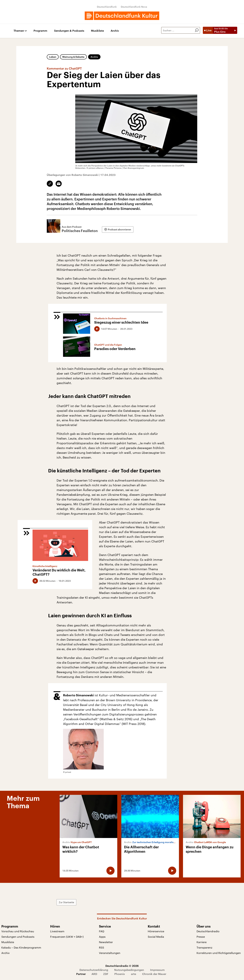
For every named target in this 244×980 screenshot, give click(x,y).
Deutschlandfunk (107, 7)
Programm (40, 31)
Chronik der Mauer (154, 974)
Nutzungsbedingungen (129, 970)
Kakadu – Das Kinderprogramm (21, 947)
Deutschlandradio (208, 931)
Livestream (57, 931)
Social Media (156, 937)
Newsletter (106, 942)
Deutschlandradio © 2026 (122, 966)
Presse (201, 937)
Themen (19, 31)
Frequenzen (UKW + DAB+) (67, 937)
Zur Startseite (66, 902)
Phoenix (120, 974)
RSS (101, 947)
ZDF (106, 974)
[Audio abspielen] (97, 329)
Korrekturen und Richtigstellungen (219, 953)
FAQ (102, 931)
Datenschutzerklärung (94, 970)
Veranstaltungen (110, 953)
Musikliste (97, 31)
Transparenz (204, 947)
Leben (53, 57)
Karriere (202, 942)
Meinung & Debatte (73, 57)
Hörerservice (156, 931)
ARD (94, 974)
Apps (102, 937)
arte (134, 974)
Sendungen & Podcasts (69, 31)
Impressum (157, 970)
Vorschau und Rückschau (18, 931)
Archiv (115, 31)
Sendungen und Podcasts (18, 937)
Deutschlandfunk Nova (134, 7)
